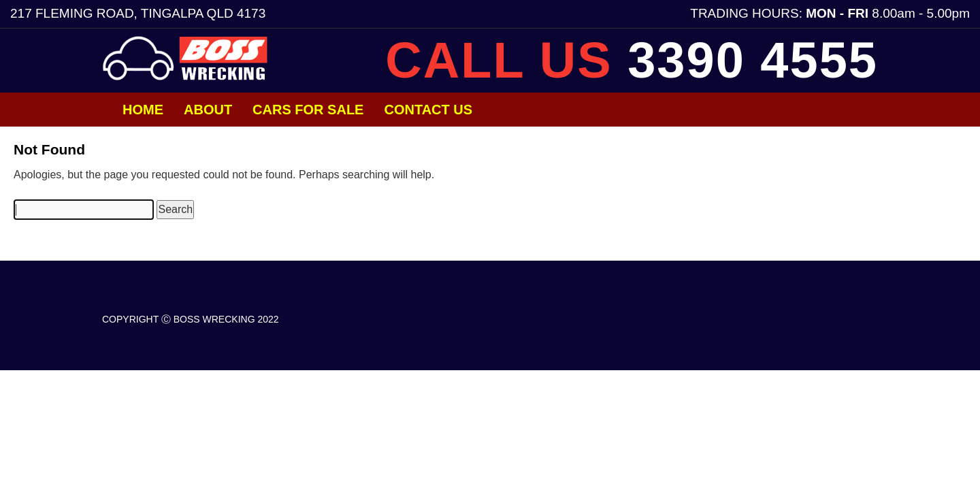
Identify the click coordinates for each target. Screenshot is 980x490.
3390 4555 (753, 60)
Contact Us (428, 110)
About (208, 110)
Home (143, 110)
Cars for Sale (308, 110)
